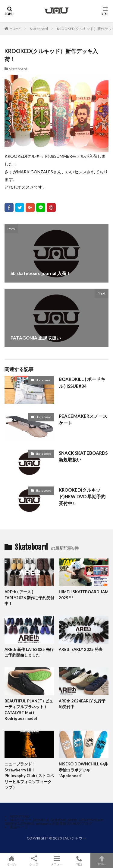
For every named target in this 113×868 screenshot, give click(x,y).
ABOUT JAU (20, 816)
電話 (79, 861)
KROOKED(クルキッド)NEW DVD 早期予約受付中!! (82, 497)
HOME (15, 29)
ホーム (11, 861)
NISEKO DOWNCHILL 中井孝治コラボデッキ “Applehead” (83, 770)
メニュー (56, 861)
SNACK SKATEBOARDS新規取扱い (83, 456)
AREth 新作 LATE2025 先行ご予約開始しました (29, 652)
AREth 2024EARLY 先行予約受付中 (82, 704)
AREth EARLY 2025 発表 (81, 649)
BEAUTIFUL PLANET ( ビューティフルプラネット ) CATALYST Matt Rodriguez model (29, 710)
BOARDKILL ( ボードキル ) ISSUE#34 (82, 383)
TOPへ (102, 861)
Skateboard (39, 29)
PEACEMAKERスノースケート (83, 419)
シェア (34, 861)
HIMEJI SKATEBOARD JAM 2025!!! (84, 595)
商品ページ (19, 827)
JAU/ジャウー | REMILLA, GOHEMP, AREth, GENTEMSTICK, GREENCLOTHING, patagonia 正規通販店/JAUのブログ (55, 822)
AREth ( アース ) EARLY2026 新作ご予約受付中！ (29, 598)
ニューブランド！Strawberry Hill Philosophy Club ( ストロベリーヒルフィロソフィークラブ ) (29, 776)
